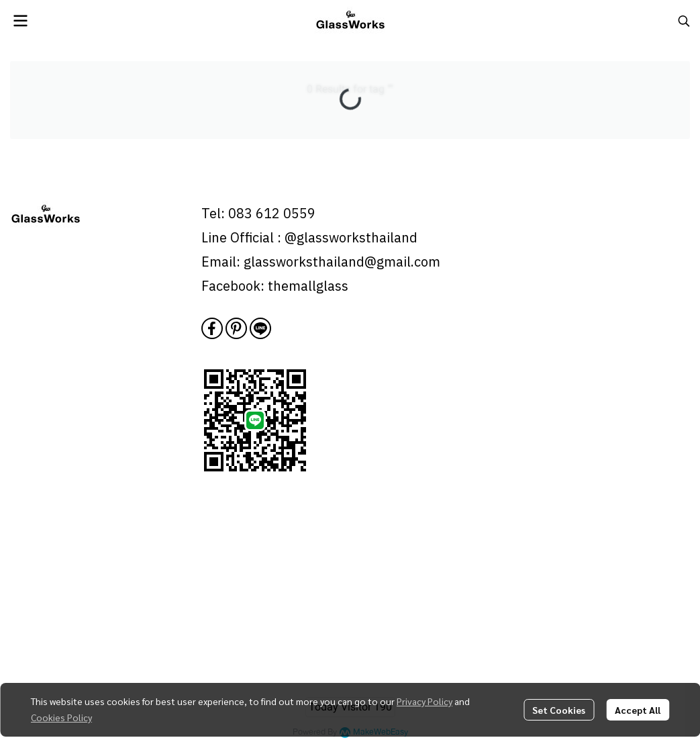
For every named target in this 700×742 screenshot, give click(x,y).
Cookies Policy (61, 717)
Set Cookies (559, 710)
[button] (684, 21)
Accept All (638, 710)
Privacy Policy (424, 701)
